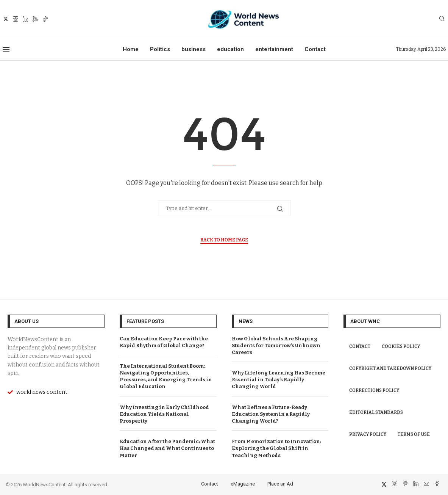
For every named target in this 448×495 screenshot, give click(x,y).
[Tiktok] (45, 19)
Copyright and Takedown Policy (390, 368)
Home (131, 49)
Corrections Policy (374, 390)
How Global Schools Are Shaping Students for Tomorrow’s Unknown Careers (276, 345)
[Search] (442, 19)
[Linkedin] (25, 19)
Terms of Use (414, 434)
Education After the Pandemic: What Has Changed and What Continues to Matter (167, 448)
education (230, 49)
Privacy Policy (368, 434)
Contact (315, 49)
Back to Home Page (224, 240)
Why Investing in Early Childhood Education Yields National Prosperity (164, 414)
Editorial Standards (376, 412)
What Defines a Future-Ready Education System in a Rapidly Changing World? (271, 414)
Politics (160, 49)
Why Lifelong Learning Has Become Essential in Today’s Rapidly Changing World (279, 380)
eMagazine (243, 484)
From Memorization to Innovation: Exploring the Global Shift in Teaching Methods (276, 448)
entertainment (274, 49)
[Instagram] (16, 19)
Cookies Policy (401, 346)
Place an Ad (280, 484)
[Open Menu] (6, 49)
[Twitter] (6, 19)
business (194, 49)
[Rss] (35, 19)
